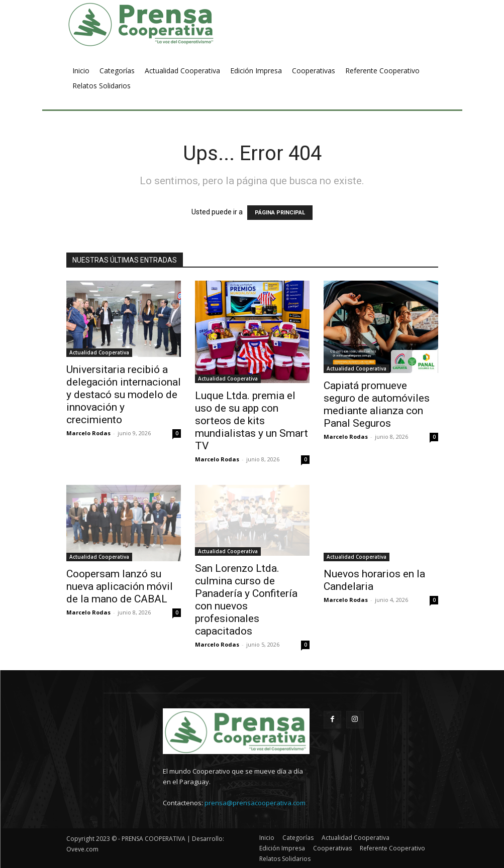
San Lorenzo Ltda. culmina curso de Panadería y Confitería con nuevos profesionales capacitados (246, 600)
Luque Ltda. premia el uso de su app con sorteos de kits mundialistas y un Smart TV (251, 421)
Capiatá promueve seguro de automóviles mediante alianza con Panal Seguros (377, 404)
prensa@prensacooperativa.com (255, 803)
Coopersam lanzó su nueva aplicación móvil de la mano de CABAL (120, 586)
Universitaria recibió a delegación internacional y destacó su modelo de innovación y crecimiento (124, 395)
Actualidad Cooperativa (99, 352)
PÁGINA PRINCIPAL (280, 213)
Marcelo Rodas (88, 433)
